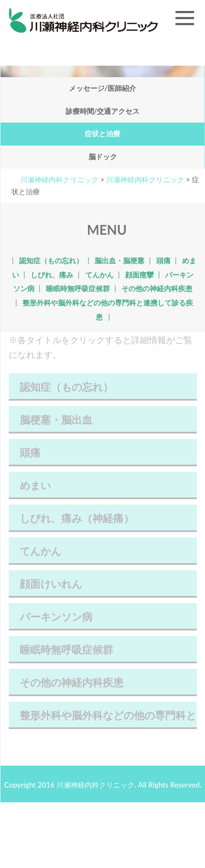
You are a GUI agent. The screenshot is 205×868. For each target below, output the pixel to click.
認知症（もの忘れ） (51, 261)
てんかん (99, 275)
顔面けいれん (103, 588)
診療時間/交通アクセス (103, 111)
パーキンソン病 (103, 620)
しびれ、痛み (52, 275)
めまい (103, 489)
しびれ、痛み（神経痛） (103, 522)
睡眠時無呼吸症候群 (78, 288)
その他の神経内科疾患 (157, 288)
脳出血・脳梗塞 (119, 261)
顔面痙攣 (139, 275)
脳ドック (103, 157)
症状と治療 (102, 134)
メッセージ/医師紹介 (102, 88)
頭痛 (163, 261)
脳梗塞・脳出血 (103, 423)
